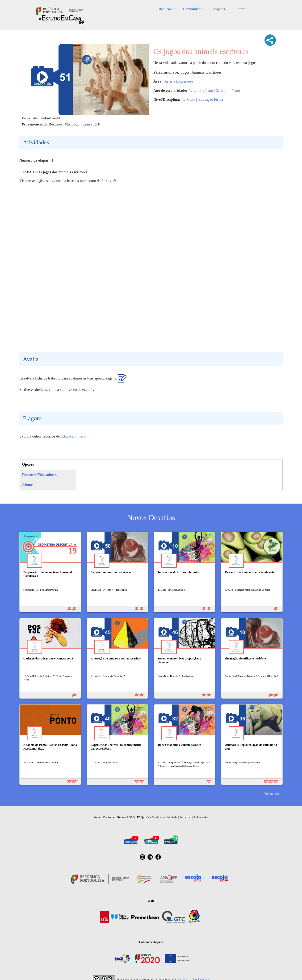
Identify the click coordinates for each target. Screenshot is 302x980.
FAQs (141, 817)
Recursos (166, 9)
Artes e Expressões (179, 81)
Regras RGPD (126, 817)
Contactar (109, 817)
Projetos (219, 9)
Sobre (97, 817)
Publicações (201, 817)
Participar (186, 817)
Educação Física (211, 99)
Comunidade (193, 9)
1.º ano (194, 90)
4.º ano (235, 90)
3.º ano (221, 90)
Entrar (240, 9)
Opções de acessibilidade (162, 817)
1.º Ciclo (189, 99)
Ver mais (270, 794)
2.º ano (208, 90)
